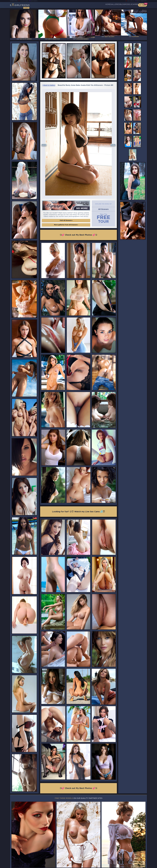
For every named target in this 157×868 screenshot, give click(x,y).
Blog (114, 5)
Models (123, 5)
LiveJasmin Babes (25, 1)
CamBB (133, 5)
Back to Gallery (49, 84)
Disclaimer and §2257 (140, 866)
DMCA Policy (127, 866)
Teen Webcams (130, 1)
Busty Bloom (37, 1)
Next (112, 143)
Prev (45, 143)
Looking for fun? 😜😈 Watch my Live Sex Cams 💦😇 (78, 509)
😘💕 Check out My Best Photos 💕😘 (79, 232)
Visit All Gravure (66, 218)
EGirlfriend (26, 6)
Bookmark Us (126, 855)
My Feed (143, 5)
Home (93, 5)
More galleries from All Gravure (66, 222)
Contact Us (126, 860)
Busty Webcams (142, 1)
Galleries (103, 5)
